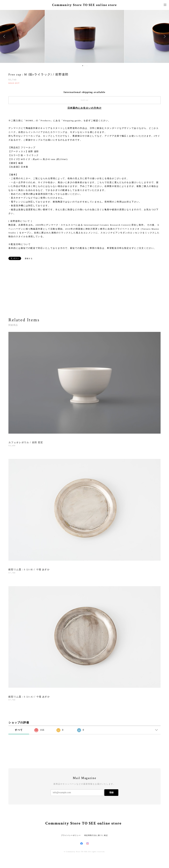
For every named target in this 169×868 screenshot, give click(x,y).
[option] (84, 36)
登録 (111, 792)
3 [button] (87, 66)
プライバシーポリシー (71, 835)
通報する (29, 258)
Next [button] (164, 36)
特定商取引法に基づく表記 (96, 835)
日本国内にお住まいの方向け (85, 108)
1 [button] (83, 66)
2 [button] (85, 66)
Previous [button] (5, 36)
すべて (19, 730)
